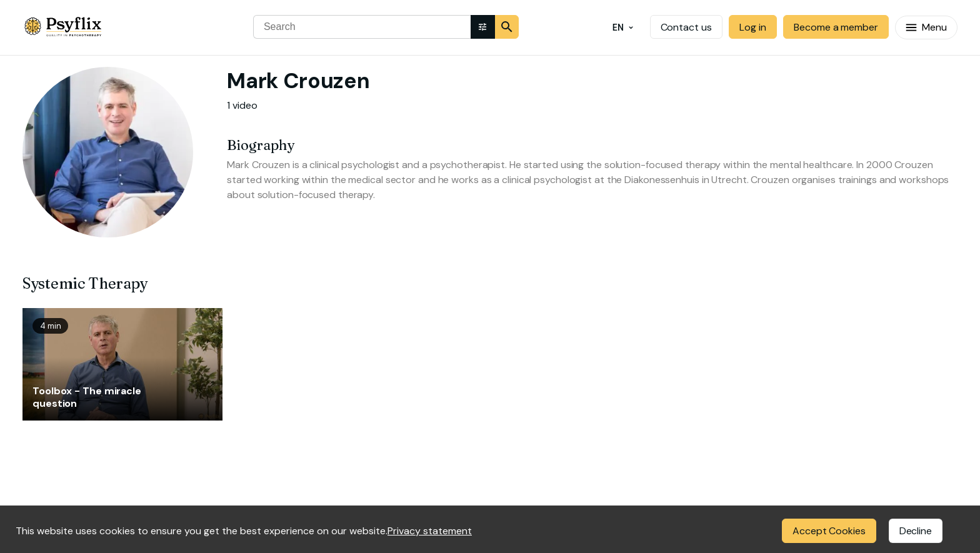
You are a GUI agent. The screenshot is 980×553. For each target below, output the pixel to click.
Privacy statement (430, 531)
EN (623, 28)
